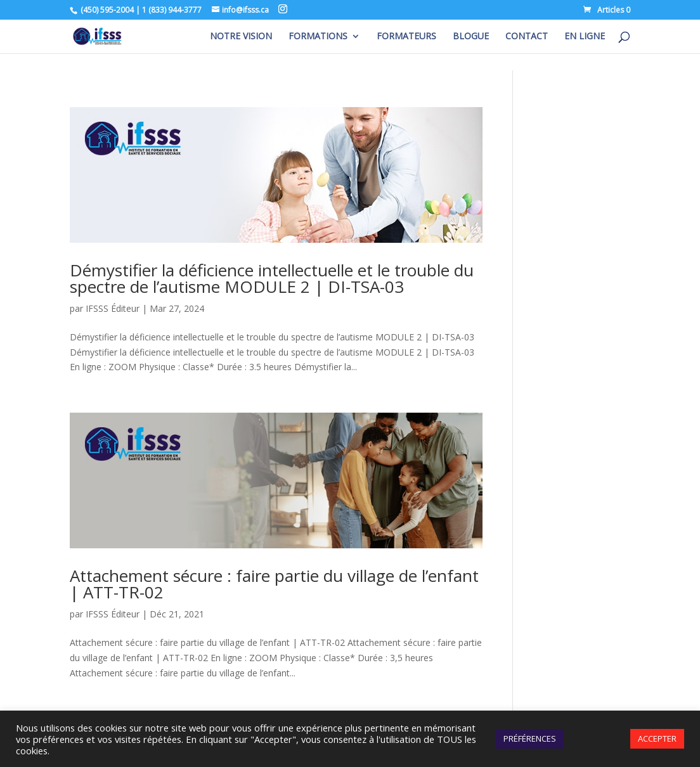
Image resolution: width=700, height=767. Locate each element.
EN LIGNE (585, 37)
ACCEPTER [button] (657, 738)
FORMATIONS (318, 37)
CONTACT (527, 37)
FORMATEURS (406, 37)
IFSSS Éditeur (113, 308)
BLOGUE (471, 37)
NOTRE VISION (241, 37)
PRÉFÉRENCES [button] (530, 738)
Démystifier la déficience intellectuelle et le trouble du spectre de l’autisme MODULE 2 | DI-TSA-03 (272, 278)
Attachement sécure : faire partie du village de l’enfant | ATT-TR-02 (274, 584)
